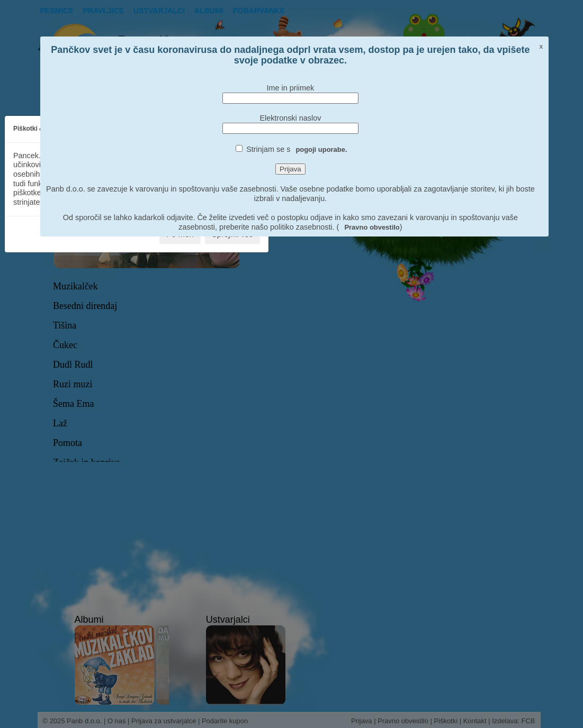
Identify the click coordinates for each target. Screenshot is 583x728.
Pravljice (104, 11)
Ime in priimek (291, 88)
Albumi (209, 11)
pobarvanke (258, 11)
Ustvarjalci (159, 11)
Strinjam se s (297, 149)
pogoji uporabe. (321, 149)
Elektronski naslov (290, 118)
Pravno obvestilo (372, 227)
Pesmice (57, 11)
